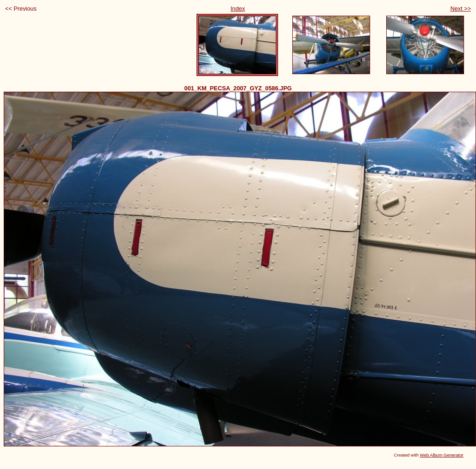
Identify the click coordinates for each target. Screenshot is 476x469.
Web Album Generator (442, 455)
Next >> (461, 9)
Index (238, 9)
